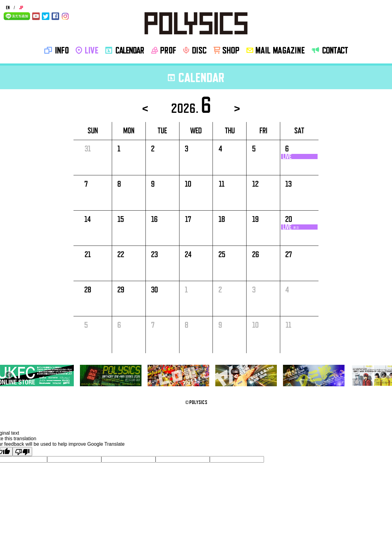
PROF (164, 50)
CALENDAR (125, 50)
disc (195, 50)
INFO (56, 50)
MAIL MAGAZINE (275, 50)
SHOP (226, 50)
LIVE (87, 50)
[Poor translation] (22, 452)
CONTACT (330, 50)
